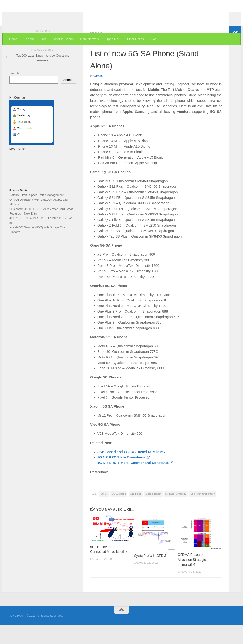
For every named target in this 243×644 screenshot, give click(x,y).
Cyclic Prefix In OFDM (150, 575)
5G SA (104, 513)
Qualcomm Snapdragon (203, 513)
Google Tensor (153, 513)
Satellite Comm (63, 39)
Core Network (90, 39)
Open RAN (113, 39)
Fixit (43, 39)
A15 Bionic (136, 513)
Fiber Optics (136, 39)
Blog (154, 39)
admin (99, 95)
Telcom (29, 39)
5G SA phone (119, 513)
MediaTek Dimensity (176, 513)
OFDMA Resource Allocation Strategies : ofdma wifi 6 (194, 579)
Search (14, 92)
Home (13, 39)
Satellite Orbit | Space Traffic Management (37, 214)
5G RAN (96, 52)
